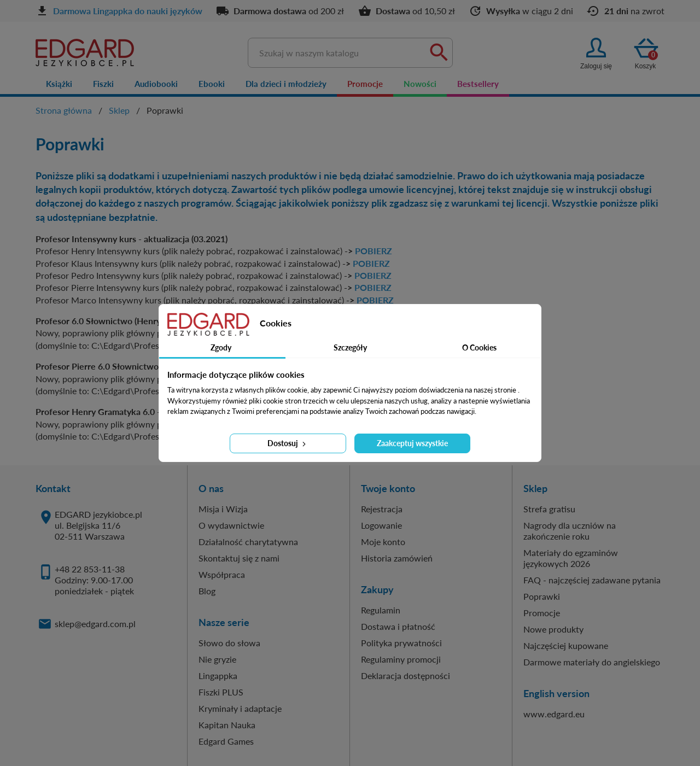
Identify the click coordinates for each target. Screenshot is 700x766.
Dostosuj (288, 443)
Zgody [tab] (221, 347)
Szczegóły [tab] (350, 347)
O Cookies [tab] (479, 347)
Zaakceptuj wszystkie (412, 443)
